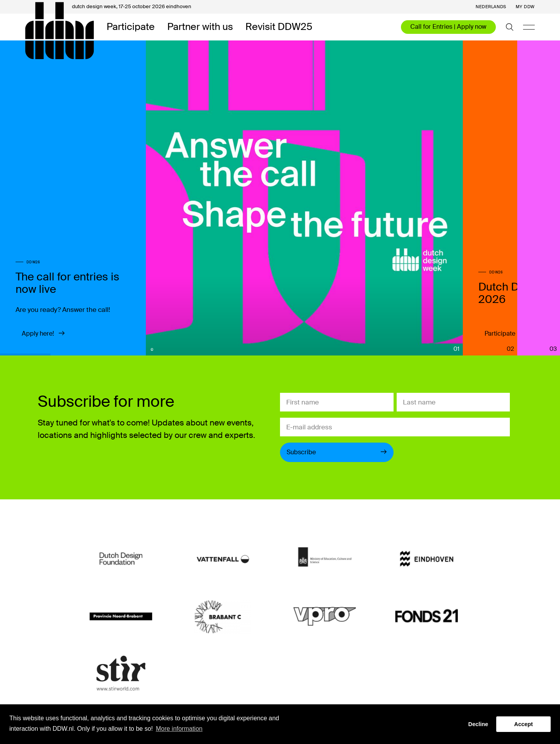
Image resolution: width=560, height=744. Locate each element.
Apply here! (43, 334)
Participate (131, 27)
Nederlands (491, 7)
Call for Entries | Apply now (448, 27)
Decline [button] (478, 724)
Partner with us (200, 27)
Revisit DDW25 (279, 27)
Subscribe (337, 452)
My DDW (525, 7)
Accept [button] (523, 724)
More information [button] (179, 729)
